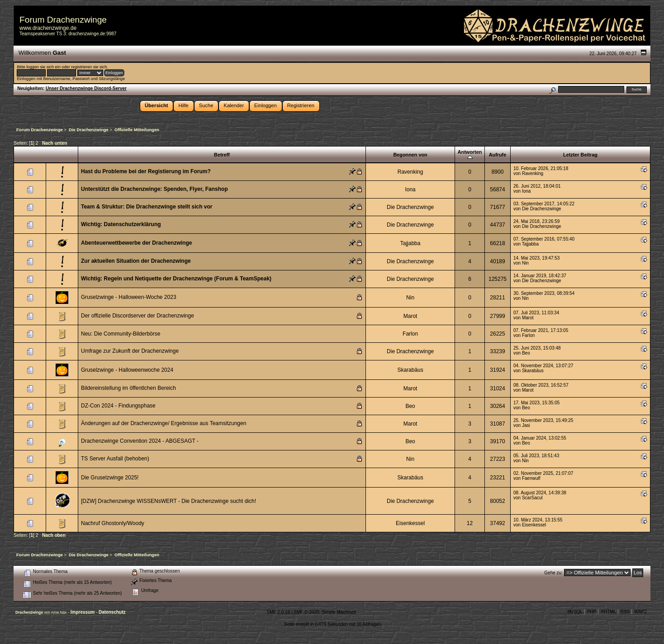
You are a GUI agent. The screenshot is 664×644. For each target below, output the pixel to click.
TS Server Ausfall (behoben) (115, 459)
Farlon (410, 334)
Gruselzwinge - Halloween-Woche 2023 (129, 297)
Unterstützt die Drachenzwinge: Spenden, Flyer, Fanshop (154, 189)
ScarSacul (532, 498)
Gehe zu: (553, 573)
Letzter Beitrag (580, 155)
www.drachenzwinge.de (48, 28)
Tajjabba (410, 243)
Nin (525, 263)
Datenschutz (112, 612)
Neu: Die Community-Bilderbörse (121, 334)
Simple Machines (339, 612)
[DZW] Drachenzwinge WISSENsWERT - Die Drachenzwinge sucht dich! (168, 501)
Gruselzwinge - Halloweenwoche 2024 (127, 370)
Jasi (526, 425)
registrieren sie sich (89, 67)
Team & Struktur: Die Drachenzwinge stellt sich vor (147, 207)
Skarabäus (410, 370)
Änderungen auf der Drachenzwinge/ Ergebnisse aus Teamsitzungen (164, 423)
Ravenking (410, 172)
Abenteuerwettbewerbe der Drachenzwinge (136, 243)
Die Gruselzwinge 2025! (110, 478)
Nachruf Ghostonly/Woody (113, 523)
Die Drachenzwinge (410, 207)
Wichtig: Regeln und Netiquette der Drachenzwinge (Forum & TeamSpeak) (176, 279)
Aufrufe (498, 155)
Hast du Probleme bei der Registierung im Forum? (146, 171)
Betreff (222, 155)
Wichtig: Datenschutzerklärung (121, 224)
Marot (410, 316)
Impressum (83, 612)
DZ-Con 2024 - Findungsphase (118, 406)
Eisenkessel (410, 523)
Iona (410, 189)
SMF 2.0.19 (278, 612)
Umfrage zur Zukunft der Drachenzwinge (130, 351)
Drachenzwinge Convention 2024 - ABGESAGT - (140, 441)
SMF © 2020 (306, 612)
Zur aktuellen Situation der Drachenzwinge (136, 261)
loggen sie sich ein (43, 67)
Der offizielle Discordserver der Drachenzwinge (138, 316)
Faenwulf (531, 478)
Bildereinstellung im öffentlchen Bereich (128, 388)
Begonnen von (410, 155)
